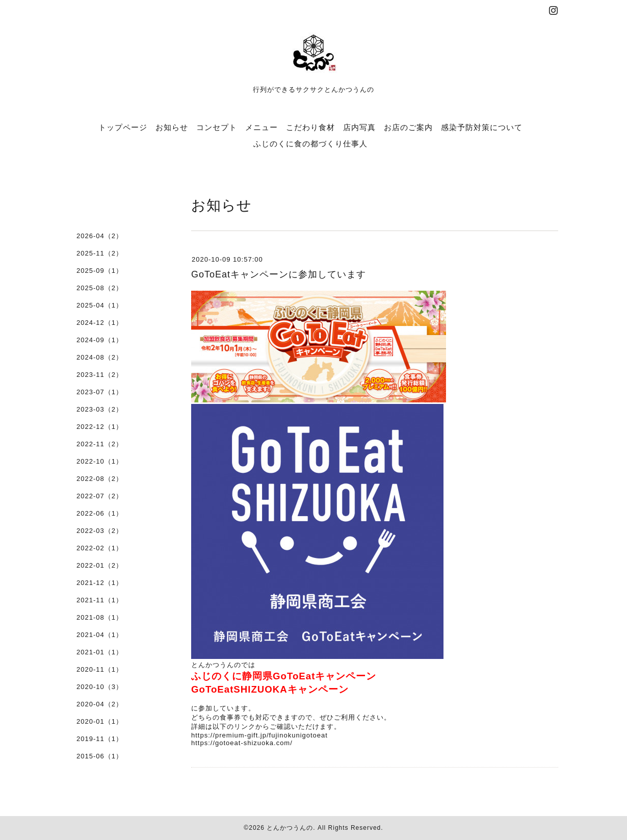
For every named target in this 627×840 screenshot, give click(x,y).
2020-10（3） (100, 687)
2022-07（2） (100, 496)
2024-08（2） (100, 357)
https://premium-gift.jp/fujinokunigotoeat (259, 735)
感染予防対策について (482, 127)
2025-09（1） (100, 271)
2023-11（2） (100, 375)
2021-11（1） (100, 600)
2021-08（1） (100, 617)
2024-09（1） (100, 340)
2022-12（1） (100, 427)
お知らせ (172, 127)
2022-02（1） (100, 548)
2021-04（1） (100, 635)
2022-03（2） (100, 531)
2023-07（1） (100, 392)
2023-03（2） (100, 409)
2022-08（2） (100, 479)
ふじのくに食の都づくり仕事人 (310, 143)
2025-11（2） (100, 253)
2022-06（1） (100, 513)
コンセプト (217, 127)
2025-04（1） (100, 305)
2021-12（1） (100, 583)
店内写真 (359, 127)
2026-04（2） (100, 236)
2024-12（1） (100, 323)
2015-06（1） (100, 756)
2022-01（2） (100, 565)
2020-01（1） (100, 721)
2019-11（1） (100, 739)
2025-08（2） (100, 288)
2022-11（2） (100, 444)
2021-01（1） (100, 652)
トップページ (123, 127)
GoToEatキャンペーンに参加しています (279, 274)
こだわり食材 (310, 127)
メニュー (262, 127)
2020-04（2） (100, 704)
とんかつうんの (290, 828)
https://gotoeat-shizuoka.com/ (242, 743)
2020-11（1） (100, 669)
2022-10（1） (100, 461)
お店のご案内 (408, 127)
